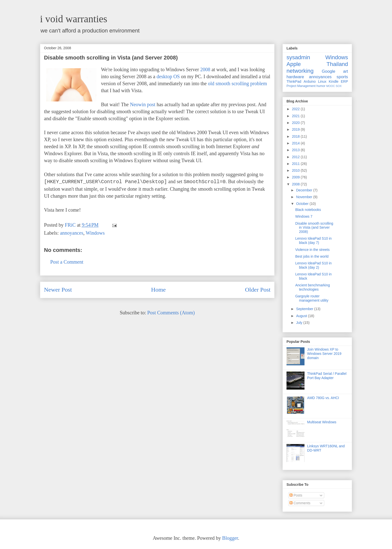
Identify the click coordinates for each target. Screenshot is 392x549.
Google (328, 71)
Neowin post (143, 104)
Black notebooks (308, 210)
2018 (296, 136)
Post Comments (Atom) (171, 313)
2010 (296, 170)
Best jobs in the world (312, 256)
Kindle (334, 81)
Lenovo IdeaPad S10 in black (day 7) (313, 241)
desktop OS (168, 76)
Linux (322, 81)
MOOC (331, 86)
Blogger (230, 538)
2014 (296, 143)
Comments (300, 503)
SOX (339, 86)
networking (300, 71)
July (300, 323)
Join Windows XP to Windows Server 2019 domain (324, 354)
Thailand (337, 64)
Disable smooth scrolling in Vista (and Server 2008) (314, 228)
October (303, 204)
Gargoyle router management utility (312, 298)
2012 (296, 157)
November (304, 197)
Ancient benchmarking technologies (313, 287)
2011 (296, 164)
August (302, 316)
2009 (296, 177)
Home (158, 290)
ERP (344, 81)
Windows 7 (304, 216)
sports (342, 77)
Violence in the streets (312, 250)
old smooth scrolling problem (237, 83)
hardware (295, 77)
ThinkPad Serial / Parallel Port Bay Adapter (327, 376)
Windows (95, 233)
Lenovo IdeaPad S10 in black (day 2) (313, 265)
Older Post (258, 290)
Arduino (310, 81)
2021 (296, 116)
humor (321, 86)
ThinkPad (294, 81)
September (305, 309)
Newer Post (58, 290)
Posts (296, 495)
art (345, 71)
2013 (296, 150)
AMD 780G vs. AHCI (323, 398)
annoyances (72, 233)
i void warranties (74, 19)
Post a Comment (67, 262)
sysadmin (298, 57)
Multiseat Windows (322, 422)
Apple (294, 64)
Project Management (301, 86)
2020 (296, 123)
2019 (296, 129)
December (304, 190)
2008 (205, 69)
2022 (296, 109)
